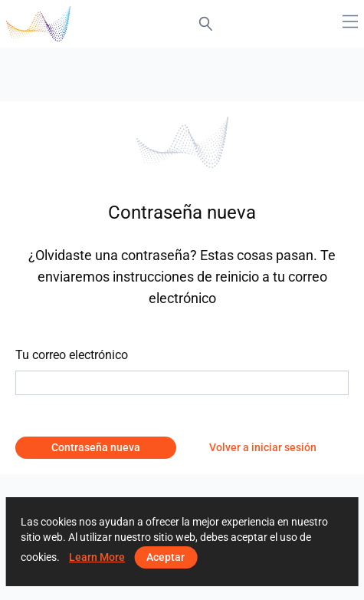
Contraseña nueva (96, 447)
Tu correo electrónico (72, 355)
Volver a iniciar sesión (263, 447)
